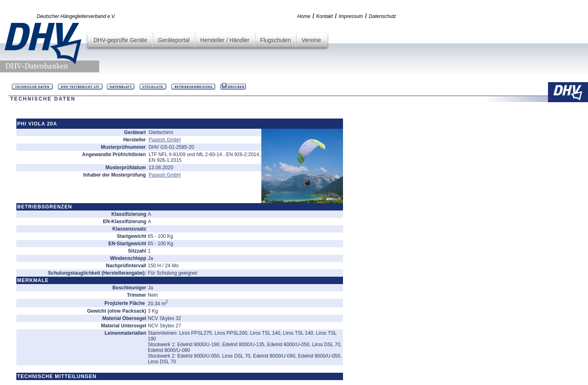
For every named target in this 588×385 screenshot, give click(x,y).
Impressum (351, 16)
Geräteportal (174, 40)
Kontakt (324, 16)
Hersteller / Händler (225, 40)
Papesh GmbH (165, 140)
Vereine (311, 40)
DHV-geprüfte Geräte (120, 40)
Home (304, 16)
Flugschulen (276, 40)
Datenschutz (382, 16)
